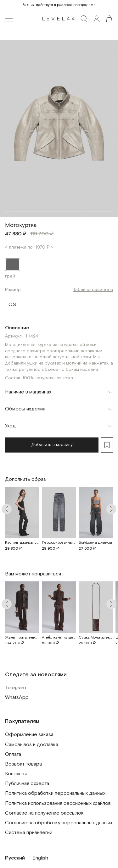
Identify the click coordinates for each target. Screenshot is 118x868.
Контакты (16, 774)
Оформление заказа (29, 735)
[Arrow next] (111, 509)
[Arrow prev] (7, 509)
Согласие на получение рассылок (44, 813)
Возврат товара (23, 764)
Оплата (13, 754)
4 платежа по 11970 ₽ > (29, 247)
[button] (109, 19)
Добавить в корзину (52, 445)
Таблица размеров (93, 290)
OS (12, 303)
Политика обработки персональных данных (55, 793)
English (40, 858)
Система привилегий (29, 833)
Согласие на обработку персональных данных (59, 823)
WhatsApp (17, 698)
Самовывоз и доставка (32, 745)
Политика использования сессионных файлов (58, 803)
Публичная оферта (27, 784)
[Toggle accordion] (59, 392)
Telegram (15, 688)
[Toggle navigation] (9, 19)
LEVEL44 (59, 19)
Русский (15, 858)
